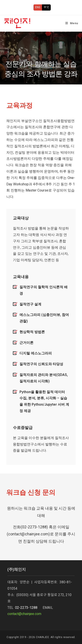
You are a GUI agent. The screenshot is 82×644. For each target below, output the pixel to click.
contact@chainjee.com (24, 614)
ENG (38, 7)
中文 (46, 7)
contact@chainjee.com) (29, 534)
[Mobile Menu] (72, 23)
